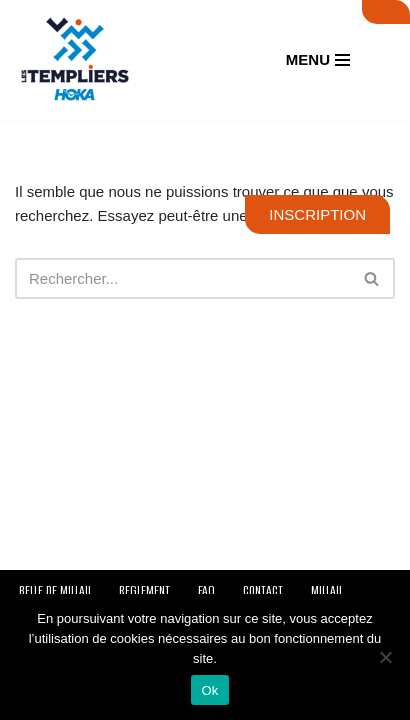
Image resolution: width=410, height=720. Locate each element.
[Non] (385, 657)
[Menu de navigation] (318, 59)
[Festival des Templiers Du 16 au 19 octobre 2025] (75, 60)
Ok (209, 690)
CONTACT (263, 590)
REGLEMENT (144, 590)
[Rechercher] (182, 278)
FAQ (206, 590)
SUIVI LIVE (386, 12)
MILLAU (326, 590)
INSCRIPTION (317, 214)
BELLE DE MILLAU (55, 590)
